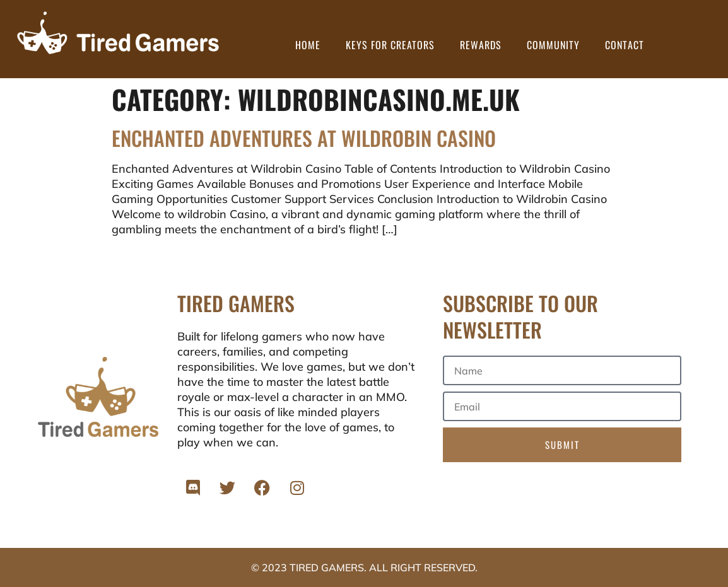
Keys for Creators (390, 45)
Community (553, 45)
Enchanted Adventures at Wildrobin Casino (304, 138)
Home (308, 45)
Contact (625, 45)
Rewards (481, 45)
